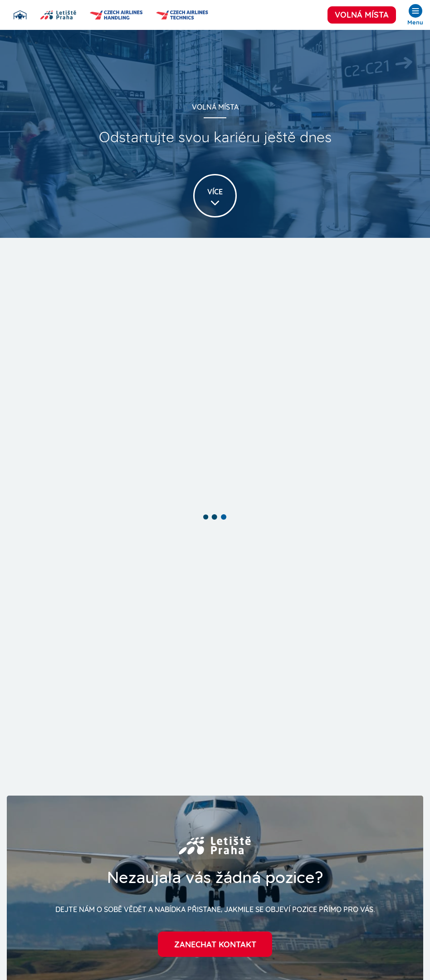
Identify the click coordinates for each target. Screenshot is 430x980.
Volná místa (362, 14)
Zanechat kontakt (215, 944)
